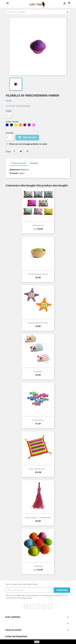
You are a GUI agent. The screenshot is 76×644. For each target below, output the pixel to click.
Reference (15, 170)
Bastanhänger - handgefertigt (38, 517)
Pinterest (27, 151)
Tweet (21, 151)
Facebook (26, 607)
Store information (16, 636)
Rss (38, 607)
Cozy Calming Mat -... (38, 469)
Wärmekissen (38, 225)
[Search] (38, 12)
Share (14, 151)
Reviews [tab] (34, 163)
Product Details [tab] (19, 163)
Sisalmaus (38, 371)
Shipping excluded (23, 106)
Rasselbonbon (38, 420)
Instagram (50, 607)
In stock (14, 173)
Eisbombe (38, 566)
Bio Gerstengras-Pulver (38, 274)
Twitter (32, 607)
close (37, 642)
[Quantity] (9, 138)
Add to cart (27, 138)
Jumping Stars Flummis (38, 323)
